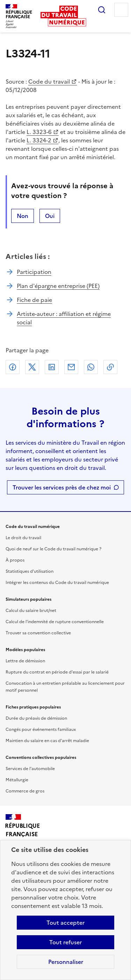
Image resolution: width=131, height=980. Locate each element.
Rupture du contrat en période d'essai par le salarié (57, 672)
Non (23, 216)
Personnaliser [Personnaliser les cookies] (66, 962)
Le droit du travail (23, 538)
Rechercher (102, 10)
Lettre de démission (25, 661)
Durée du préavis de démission (36, 718)
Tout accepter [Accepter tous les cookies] (65, 923)
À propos (15, 560)
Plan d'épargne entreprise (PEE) (58, 286)
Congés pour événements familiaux (41, 729)
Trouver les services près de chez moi (62, 487)
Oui (50, 216)
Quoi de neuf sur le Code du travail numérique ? (53, 549)
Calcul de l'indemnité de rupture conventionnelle (55, 622)
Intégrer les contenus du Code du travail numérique (57, 583)
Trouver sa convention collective (38, 633)
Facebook (13, 367)
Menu (121, 10)
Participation (34, 272)
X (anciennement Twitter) (32, 367)
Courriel (71, 367)
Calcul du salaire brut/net (31, 611)
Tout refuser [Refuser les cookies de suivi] (65, 942)
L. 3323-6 (39, 132)
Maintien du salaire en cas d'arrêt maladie (47, 741)
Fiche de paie (34, 300)
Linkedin (52, 367)
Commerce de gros (25, 791)
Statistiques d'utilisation (30, 571)
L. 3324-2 (39, 140)
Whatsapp (91, 367)
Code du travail (49, 82)
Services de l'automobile (30, 769)
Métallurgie (17, 780)
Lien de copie (110, 367)
